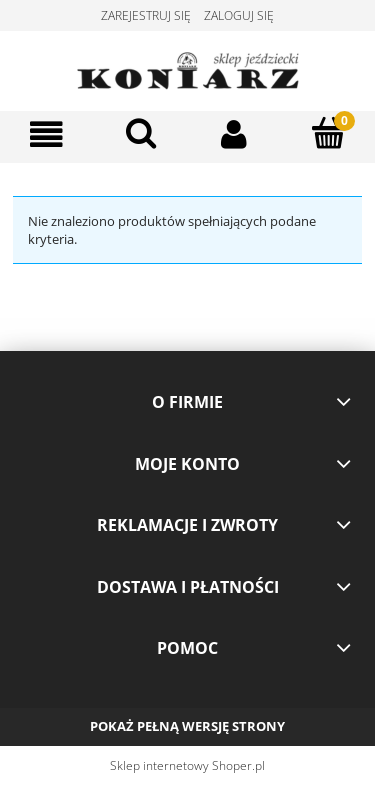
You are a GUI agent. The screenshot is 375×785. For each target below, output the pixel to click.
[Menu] (47, 134)
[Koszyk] (328, 133)
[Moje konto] (235, 134)
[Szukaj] (141, 133)
